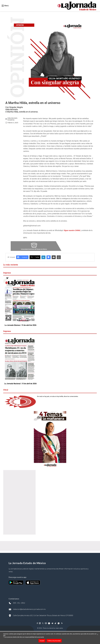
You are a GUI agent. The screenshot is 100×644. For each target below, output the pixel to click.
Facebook (22, 257)
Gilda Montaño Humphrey (12, 119)
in (43, 257)
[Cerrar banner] (98, 635)
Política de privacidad (54, 641)
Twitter (35, 257)
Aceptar (42, 641)
